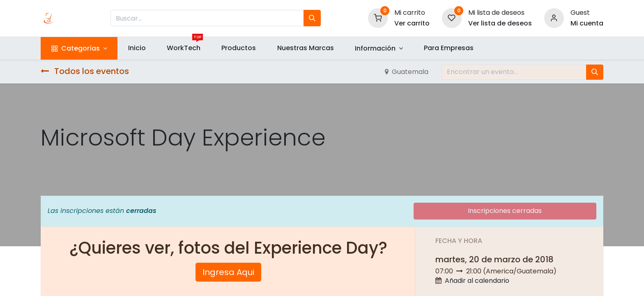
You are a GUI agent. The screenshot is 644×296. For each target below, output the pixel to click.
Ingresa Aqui (228, 272)
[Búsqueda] (312, 18)
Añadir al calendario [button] (477, 281)
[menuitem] (137, 48)
